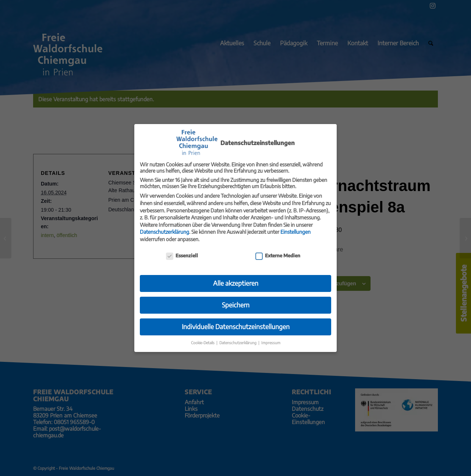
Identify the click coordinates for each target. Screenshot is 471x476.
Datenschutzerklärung (164, 226)
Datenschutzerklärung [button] (238, 337)
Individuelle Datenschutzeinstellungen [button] (236, 321)
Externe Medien (278, 250)
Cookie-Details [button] (203, 337)
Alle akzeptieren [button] (236, 278)
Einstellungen (295, 226)
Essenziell (182, 250)
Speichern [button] (236, 299)
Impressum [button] (271, 337)
